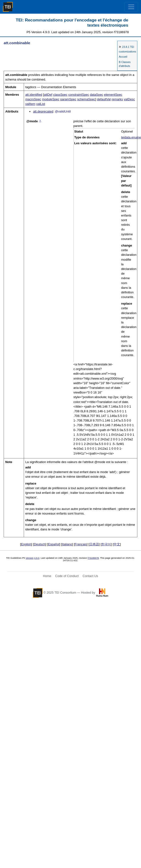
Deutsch (40, 544)
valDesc (129, 99)
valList (41, 104)
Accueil (123, 57)
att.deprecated (43, 111)
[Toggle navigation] (131, 7)
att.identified (34, 95)
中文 (117, 544)
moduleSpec (51, 99)
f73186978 (93, 558)
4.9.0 (37, 558)
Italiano (67, 544)
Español (54, 544)
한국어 (106, 544)
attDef (48, 95)
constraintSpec (79, 95)
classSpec (60, 95)
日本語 (94, 544)
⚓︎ (40, 121)
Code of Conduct (67, 576)
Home (47, 576)
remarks (117, 99)
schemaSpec (86, 99)
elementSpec (113, 95)
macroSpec (33, 99)
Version (30, 558)
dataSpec (96, 95)
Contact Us (90, 576)
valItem (30, 104)
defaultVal (104, 99)
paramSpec (68, 99)
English (26, 544)
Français (81, 544)
